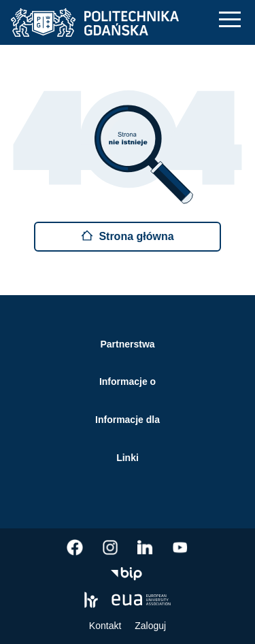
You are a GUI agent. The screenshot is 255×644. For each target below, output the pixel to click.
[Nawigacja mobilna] (230, 19)
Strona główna (127, 236)
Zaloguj (150, 626)
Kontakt (105, 626)
